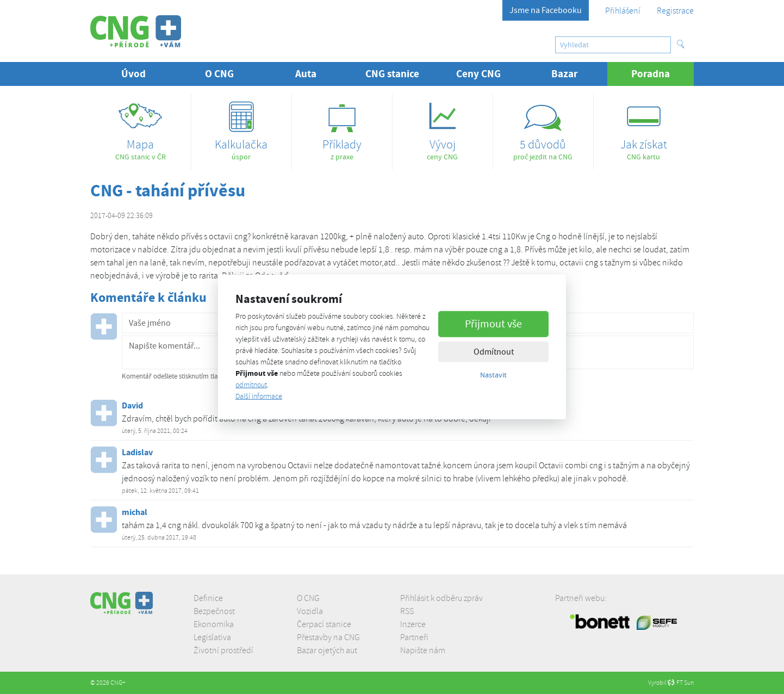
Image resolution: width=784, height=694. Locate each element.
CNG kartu (644, 128)
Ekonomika (214, 624)
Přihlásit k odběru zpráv (441, 598)
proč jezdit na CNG (543, 128)
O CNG (308, 598)
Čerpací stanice (324, 624)
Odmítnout (494, 351)
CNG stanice (392, 74)
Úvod (133, 74)
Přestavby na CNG (328, 637)
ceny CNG (443, 128)
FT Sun (681, 683)
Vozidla (310, 611)
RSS (407, 611)
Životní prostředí (223, 650)
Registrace (675, 11)
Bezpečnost (214, 611)
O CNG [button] (219, 74)
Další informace (259, 396)
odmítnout (251, 385)
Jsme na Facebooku (546, 10)
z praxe (342, 128)
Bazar (565, 74)
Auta (306, 74)
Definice (208, 598)
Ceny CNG (478, 74)
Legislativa (212, 637)
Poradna (662, 73)
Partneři (414, 637)
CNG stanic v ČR (141, 128)
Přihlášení (623, 11)
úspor (241, 128)
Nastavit (493, 374)
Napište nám (423, 650)
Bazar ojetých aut (327, 650)
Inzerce (413, 624)
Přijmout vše (493, 323)
